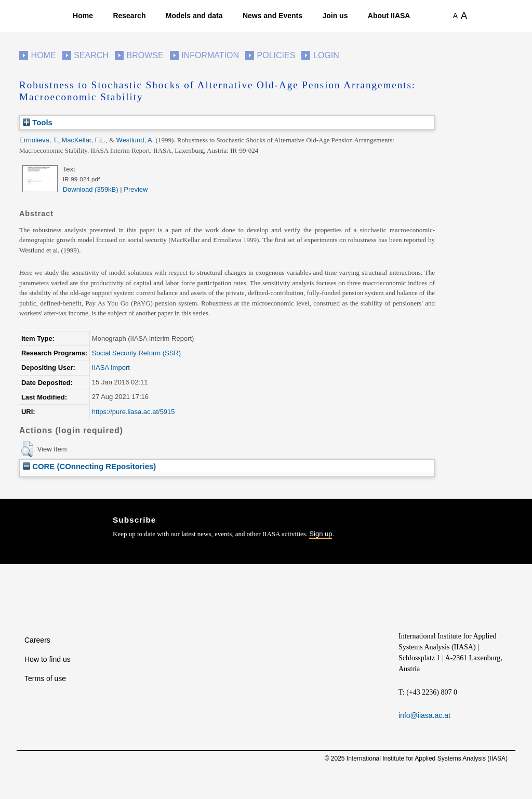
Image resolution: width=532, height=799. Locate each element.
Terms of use (45, 678)
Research (129, 16)
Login (326, 55)
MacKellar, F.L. (83, 140)
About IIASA (389, 16)
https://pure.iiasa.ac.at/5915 (134, 412)
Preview (136, 189)
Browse (145, 55)
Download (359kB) (91, 189)
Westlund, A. (135, 140)
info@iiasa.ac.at (424, 715)
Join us (335, 16)
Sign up (321, 534)
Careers (37, 640)
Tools (38, 122)
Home (83, 16)
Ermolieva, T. (39, 140)
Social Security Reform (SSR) (136, 353)
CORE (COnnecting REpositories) (89, 466)
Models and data (194, 16)
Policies (276, 55)
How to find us (48, 659)
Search (91, 55)
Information (210, 55)
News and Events (272, 16)
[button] (27, 449)
